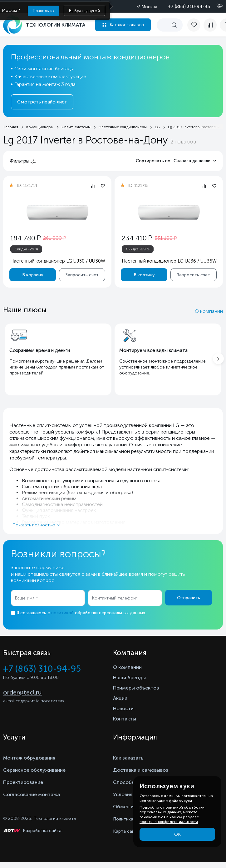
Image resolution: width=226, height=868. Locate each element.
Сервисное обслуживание (34, 770)
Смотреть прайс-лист (42, 102)
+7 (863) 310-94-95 (189, 7)
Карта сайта (126, 831)
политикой (62, 613)
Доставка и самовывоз (141, 770)
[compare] (210, 25)
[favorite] (195, 25)
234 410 (137, 238)
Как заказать (128, 758)
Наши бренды (129, 677)
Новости (123, 708)
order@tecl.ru (22, 692)
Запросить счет (82, 275)
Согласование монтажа (32, 794)
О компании (209, 311)
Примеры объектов (136, 688)
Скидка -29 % (26, 249)
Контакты (125, 719)
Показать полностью (34, 525)
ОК (177, 834)
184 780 (25, 238)
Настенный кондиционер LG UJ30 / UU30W (58, 261)
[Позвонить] (216, 6)
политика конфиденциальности (169, 822)
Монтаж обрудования (29, 758)
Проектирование (23, 782)
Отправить (189, 598)
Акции (120, 698)
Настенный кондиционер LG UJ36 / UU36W (169, 261)
